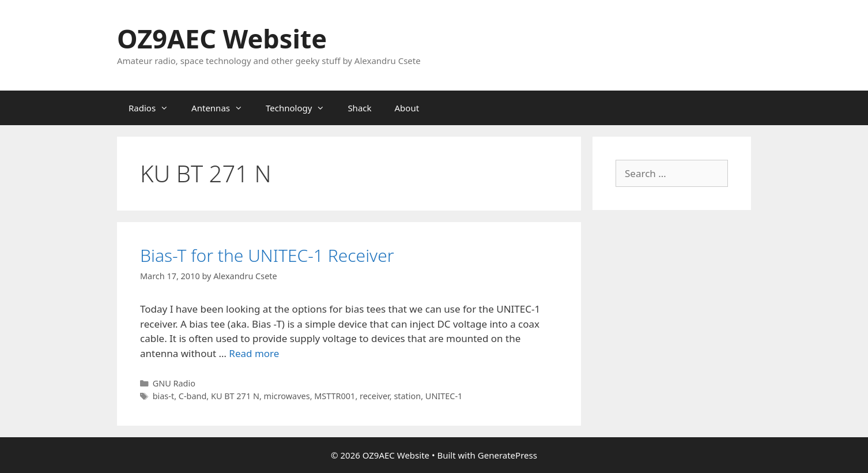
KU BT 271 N (235, 396)
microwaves (287, 396)
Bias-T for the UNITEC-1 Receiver (267, 255)
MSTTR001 (335, 396)
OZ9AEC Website (222, 38)
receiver (375, 396)
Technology (301, 108)
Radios (154, 108)
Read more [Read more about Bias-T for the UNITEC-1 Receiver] (254, 353)
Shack (359, 108)
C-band (193, 396)
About (407, 108)
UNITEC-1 (444, 396)
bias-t (163, 396)
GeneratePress (507, 455)
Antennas (223, 108)
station (407, 396)
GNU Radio (174, 383)
